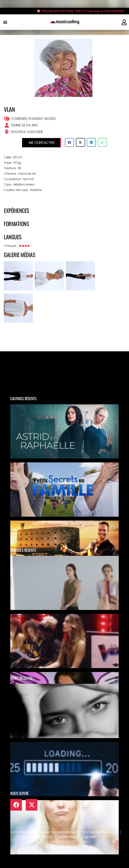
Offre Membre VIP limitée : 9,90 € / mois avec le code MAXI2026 (81, 11)
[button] (5, 22)
